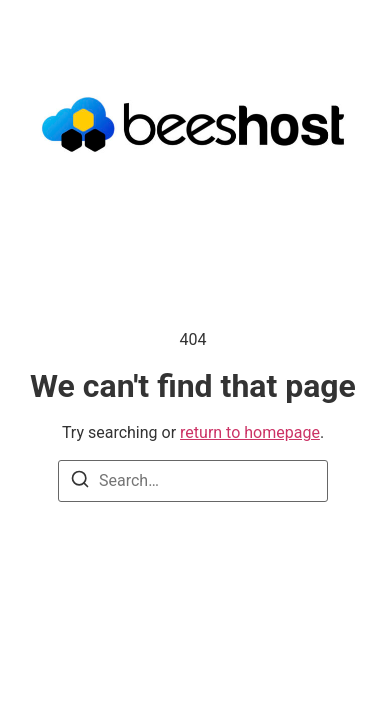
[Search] (80, 482)
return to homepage (250, 432)
